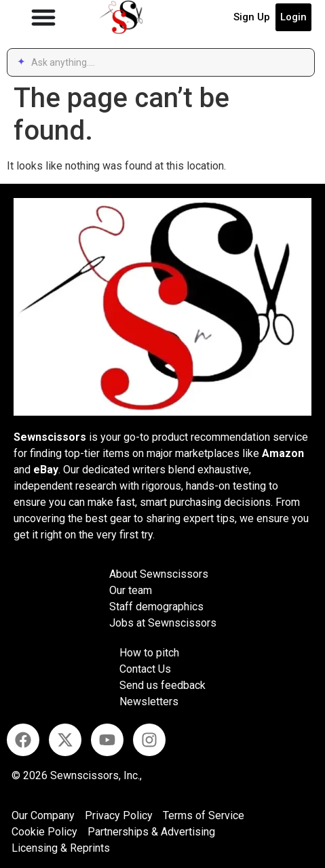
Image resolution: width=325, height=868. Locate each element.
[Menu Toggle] (43, 17)
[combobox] (168, 62)
